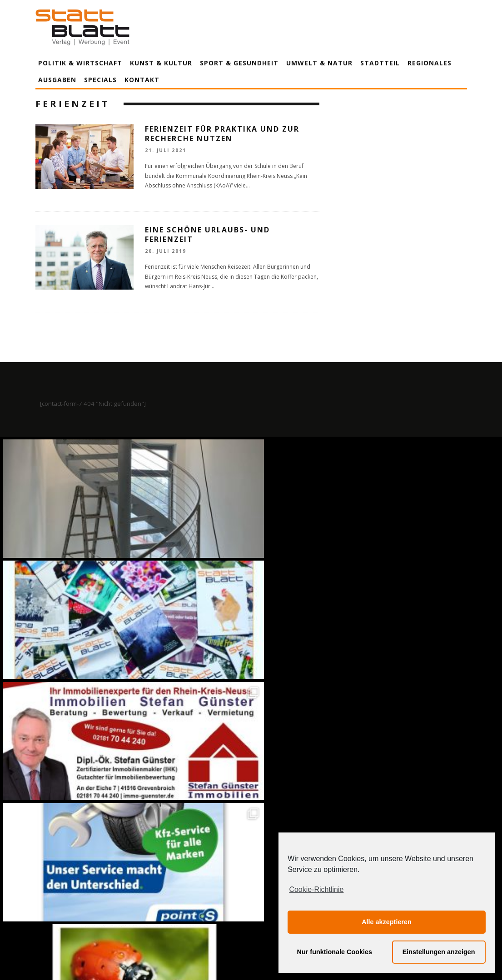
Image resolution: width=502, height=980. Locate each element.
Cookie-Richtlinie (316, 889)
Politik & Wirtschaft (80, 63)
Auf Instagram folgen (252, 691)
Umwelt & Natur (319, 63)
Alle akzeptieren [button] (387, 922)
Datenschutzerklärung (253, 889)
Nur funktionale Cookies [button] (335, 952)
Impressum (154, 889)
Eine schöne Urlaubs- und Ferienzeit (207, 234)
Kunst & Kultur (161, 63)
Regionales (430, 63)
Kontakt (142, 80)
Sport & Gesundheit (239, 63)
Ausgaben (57, 80)
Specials (100, 80)
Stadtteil (380, 63)
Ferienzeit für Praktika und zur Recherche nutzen (222, 134)
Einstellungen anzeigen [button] (439, 952)
